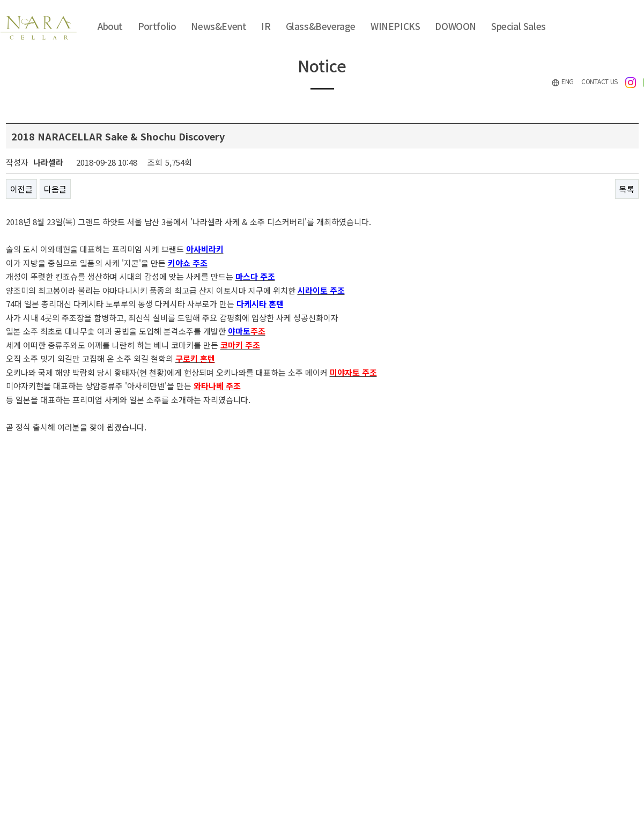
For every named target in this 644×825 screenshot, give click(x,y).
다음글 (55, 189)
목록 (627, 189)
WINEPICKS (395, 26)
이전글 (21, 189)
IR (266, 26)
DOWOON (456, 26)
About (110, 26)
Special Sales (519, 26)
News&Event (219, 26)
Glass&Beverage (321, 26)
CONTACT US (599, 81)
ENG (562, 82)
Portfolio (157, 26)
